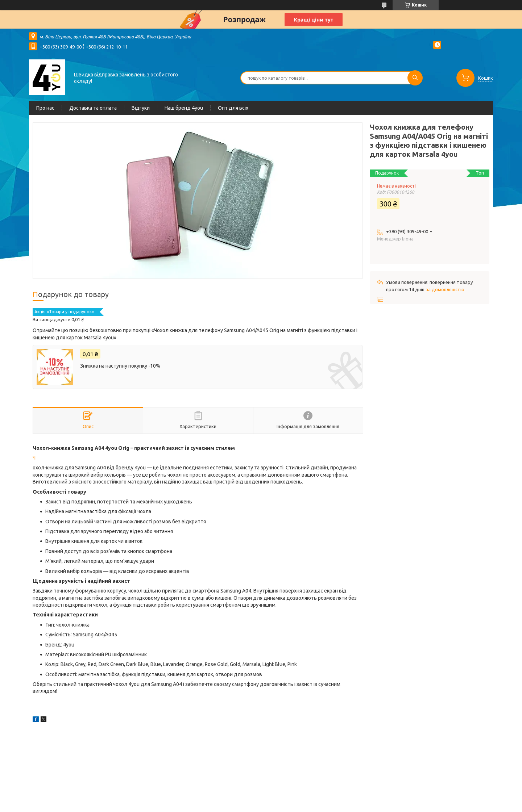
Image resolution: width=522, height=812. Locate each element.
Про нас (45, 108)
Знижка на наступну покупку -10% (120, 366)
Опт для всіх (233, 108)
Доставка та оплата (93, 108)
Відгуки (141, 108)
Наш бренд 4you (184, 108)
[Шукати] (415, 78)
